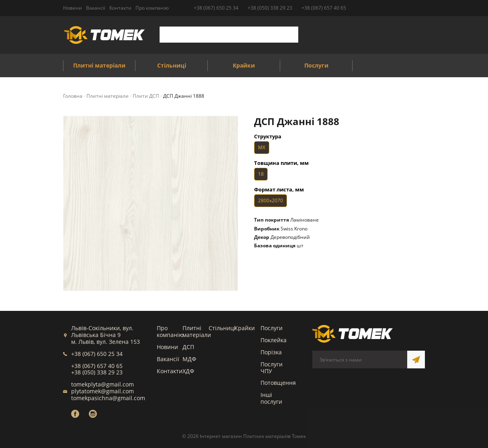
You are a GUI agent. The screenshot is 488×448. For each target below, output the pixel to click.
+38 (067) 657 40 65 (324, 8)
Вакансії (168, 359)
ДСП (188, 347)
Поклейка (274, 340)
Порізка (271, 352)
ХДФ (188, 371)
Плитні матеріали (197, 331)
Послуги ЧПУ (272, 368)
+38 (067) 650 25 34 (216, 8)
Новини (167, 347)
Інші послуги (271, 398)
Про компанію (170, 331)
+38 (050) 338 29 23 (270, 8)
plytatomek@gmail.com (103, 391)
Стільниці (222, 328)
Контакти (170, 371)
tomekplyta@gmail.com (103, 384)
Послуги (272, 328)
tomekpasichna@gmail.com (108, 398)
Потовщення (278, 383)
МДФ (189, 359)
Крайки (245, 328)
